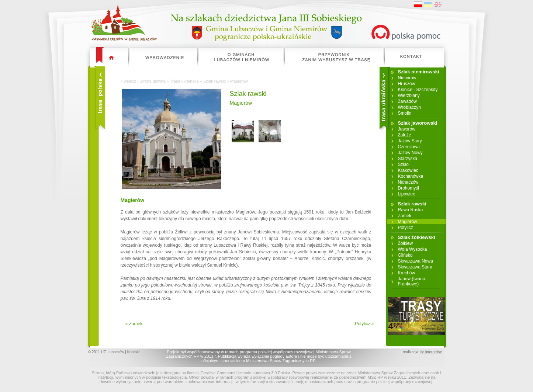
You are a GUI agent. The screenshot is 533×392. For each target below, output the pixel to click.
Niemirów (407, 78)
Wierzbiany (409, 96)
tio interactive (431, 352)
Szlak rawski (214, 81)
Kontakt (134, 352)
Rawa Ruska (411, 210)
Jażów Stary (410, 141)
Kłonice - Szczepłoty (418, 90)
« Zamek (134, 324)
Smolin (405, 113)
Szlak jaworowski (418, 123)
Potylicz (406, 228)
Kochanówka (411, 176)
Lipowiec (407, 194)
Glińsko (405, 255)
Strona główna (152, 81)
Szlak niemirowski (419, 72)
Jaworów (407, 129)
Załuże (405, 135)
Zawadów (407, 101)
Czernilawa (409, 147)
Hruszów (407, 84)
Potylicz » (364, 324)
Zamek (405, 216)
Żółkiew (406, 243)
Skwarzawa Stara (415, 267)
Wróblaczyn (409, 107)
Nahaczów (408, 182)
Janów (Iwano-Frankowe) (412, 281)
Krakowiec (408, 170)
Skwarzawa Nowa (416, 261)
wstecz (130, 81)
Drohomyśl (409, 188)
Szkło (403, 164)
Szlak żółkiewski (417, 237)
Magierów (408, 222)
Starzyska (408, 159)
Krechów (407, 273)
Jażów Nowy (410, 153)
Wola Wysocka (413, 249)
